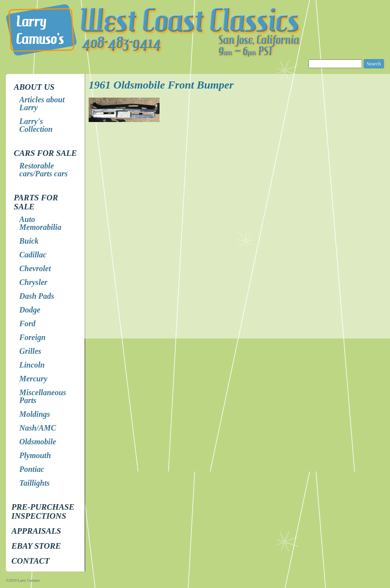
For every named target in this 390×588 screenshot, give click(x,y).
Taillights (34, 483)
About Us (34, 87)
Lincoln (32, 365)
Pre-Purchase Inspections (43, 511)
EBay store (36, 546)
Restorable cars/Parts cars (44, 170)
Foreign (32, 337)
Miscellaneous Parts (43, 396)
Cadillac (33, 255)
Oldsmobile (38, 442)
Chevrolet (35, 268)
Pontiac (32, 469)
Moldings (35, 414)
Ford (27, 324)
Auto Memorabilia (40, 223)
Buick (29, 241)
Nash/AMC (38, 428)
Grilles (30, 351)
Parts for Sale (36, 202)
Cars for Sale (45, 153)
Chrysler (33, 282)
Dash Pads (37, 296)
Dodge (30, 310)
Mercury (33, 379)
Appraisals (36, 531)
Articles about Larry (42, 104)
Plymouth (35, 455)
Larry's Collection (36, 125)
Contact (31, 561)
